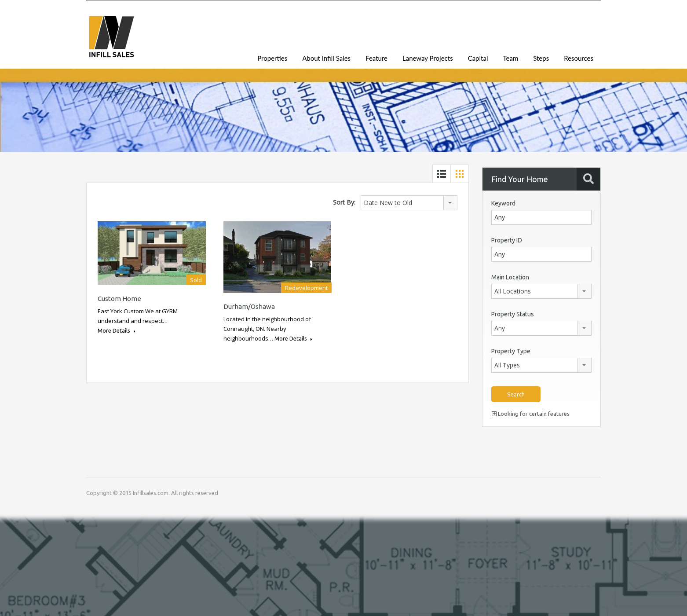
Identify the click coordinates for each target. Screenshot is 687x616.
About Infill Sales (326, 58)
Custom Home (119, 299)
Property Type (511, 351)
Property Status (513, 314)
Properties (272, 58)
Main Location (510, 277)
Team (510, 58)
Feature (376, 58)
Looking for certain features (531, 414)
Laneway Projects (428, 58)
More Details (117, 330)
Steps (541, 58)
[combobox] (409, 203)
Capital (478, 58)
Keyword (503, 203)
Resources (579, 58)
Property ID (507, 240)
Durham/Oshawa (249, 306)
